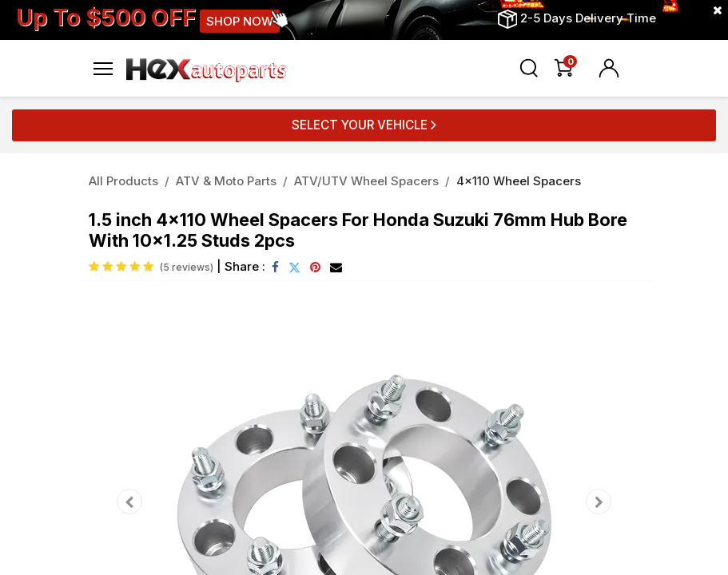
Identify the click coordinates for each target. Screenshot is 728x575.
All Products (123, 181)
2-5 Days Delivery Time (588, 18)
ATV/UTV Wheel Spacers (366, 181)
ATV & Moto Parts (226, 181)
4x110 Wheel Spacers (519, 181)
